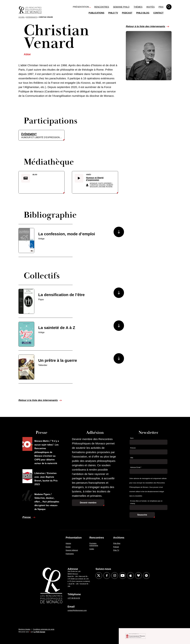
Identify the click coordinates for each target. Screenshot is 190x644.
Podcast (127, 13)
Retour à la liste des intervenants (146, 26)
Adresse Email (136, 467)
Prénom (133, 448)
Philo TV (113, 13)
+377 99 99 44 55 (74, 598)
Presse (27, 517)
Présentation (81, 7)
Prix (161, 7)
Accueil (22, 17)
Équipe (68, 547)
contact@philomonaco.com (77, 610)
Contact (158, 13)
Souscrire (142, 515)
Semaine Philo (121, 7)
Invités (150, 7)
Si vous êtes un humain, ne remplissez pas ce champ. (146, 502)
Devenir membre (88, 503)
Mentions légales (24, 629)
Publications (97, 13)
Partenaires (70, 554)
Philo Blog (143, 13)
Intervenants (32, 17)
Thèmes (138, 7)
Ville (132, 458)
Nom (132, 438)
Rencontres (102, 7)
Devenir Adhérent (72, 550)
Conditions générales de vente (44, 629)
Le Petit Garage (39, 632)
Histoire (68, 543)
